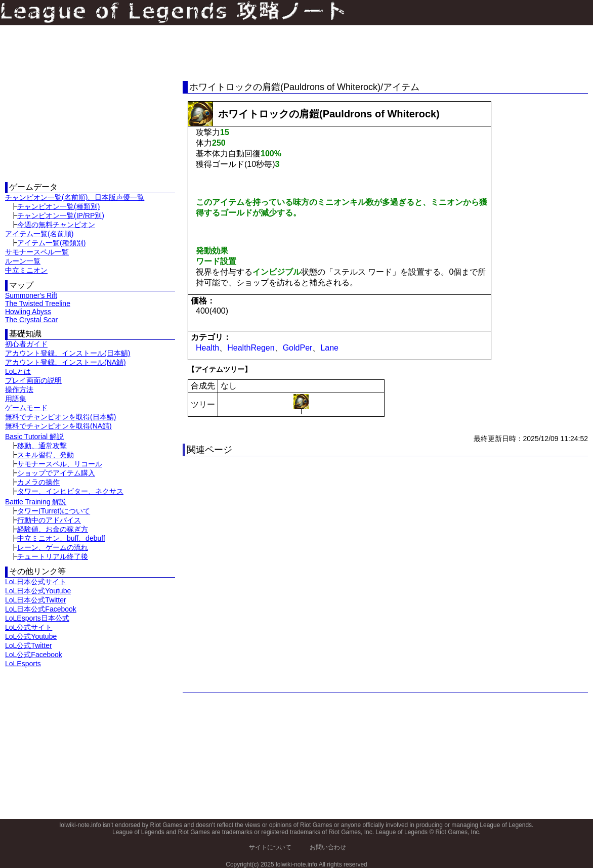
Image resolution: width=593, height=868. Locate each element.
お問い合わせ (328, 847)
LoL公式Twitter (29, 645)
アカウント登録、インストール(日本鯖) (68, 353)
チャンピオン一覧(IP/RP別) (61, 215)
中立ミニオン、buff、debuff (61, 538)
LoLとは (18, 371)
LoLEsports (23, 664)
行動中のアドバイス (49, 520)
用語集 (16, 399)
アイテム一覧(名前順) (39, 234)
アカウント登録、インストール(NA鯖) (66, 362)
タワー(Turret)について (54, 511)
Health (207, 348)
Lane (329, 348)
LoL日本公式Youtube (38, 591)
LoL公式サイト (29, 627)
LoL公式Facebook (34, 655)
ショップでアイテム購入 (56, 473)
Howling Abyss (28, 312)
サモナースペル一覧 (37, 252)
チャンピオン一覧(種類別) (58, 206)
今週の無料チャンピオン (56, 225)
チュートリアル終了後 (53, 556)
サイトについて (270, 847)
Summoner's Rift (31, 295)
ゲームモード (26, 408)
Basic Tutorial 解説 (34, 437)
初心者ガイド (26, 344)
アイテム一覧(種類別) (51, 243)
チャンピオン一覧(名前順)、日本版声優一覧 (75, 197)
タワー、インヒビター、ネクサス (70, 491)
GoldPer (298, 348)
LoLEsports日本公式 (37, 618)
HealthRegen (251, 348)
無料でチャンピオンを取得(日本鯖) (60, 417)
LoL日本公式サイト (36, 582)
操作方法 (19, 389)
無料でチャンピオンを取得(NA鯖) (58, 426)
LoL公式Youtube (31, 636)
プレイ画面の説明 (33, 380)
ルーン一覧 (23, 261)
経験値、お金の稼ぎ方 (53, 529)
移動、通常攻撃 (42, 446)
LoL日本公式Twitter (36, 600)
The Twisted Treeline (38, 303)
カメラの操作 (38, 482)
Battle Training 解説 (36, 502)
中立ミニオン (26, 270)
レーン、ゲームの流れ (53, 547)
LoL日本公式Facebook (41, 609)
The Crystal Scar (31, 320)
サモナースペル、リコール (60, 464)
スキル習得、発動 (46, 455)
